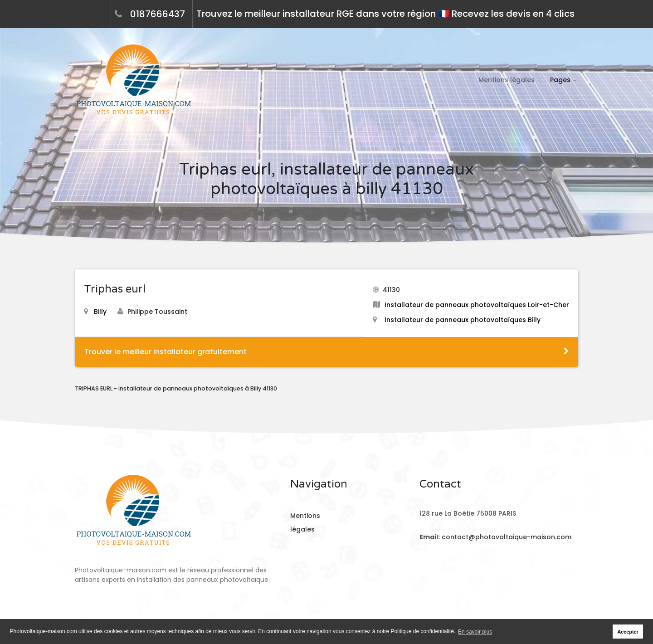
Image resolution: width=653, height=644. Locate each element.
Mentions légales (507, 80)
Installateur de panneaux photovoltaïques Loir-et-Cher (477, 305)
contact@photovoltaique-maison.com (506, 537)
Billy (95, 312)
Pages (560, 80)
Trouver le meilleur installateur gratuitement (326, 352)
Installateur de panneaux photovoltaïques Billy (463, 320)
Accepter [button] (628, 632)
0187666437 (158, 14)
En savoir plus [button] (475, 632)
